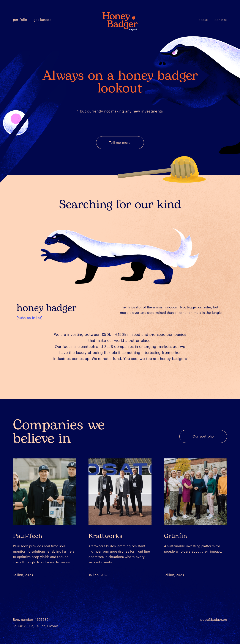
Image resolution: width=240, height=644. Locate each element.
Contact (221, 20)
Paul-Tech (28, 536)
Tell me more (120, 142)
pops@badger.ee (214, 619)
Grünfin (176, 536)
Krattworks (106, 536)
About (203, 20)
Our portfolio (203, 436)
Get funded (42, 20)
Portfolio (20, 20)
